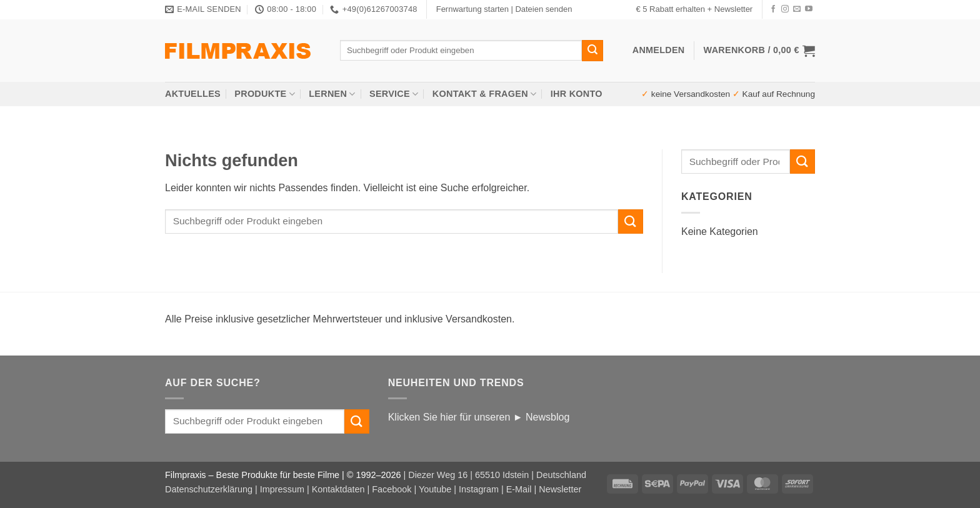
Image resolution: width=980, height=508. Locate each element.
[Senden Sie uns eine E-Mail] (797, 9)
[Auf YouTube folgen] (809, 9)
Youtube (435, 489)
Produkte (265, 94)
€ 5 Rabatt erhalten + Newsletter (694, 9)
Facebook (392, 489)
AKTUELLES (193, 94)
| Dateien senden (541, 9)
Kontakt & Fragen (485, 94)
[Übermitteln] (592, 51)
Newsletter (560, 489)
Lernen (332, 94)
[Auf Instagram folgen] (785, 9)
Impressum (282, 489)
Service (394, 94)
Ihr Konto (577, 94)
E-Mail (519, 489)
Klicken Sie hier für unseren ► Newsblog (479, 417)
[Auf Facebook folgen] (773, 9)
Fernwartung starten (472, 9)
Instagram (479, 489)
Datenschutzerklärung (209, 489)
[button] (759, 51)
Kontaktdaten (338, 489)
